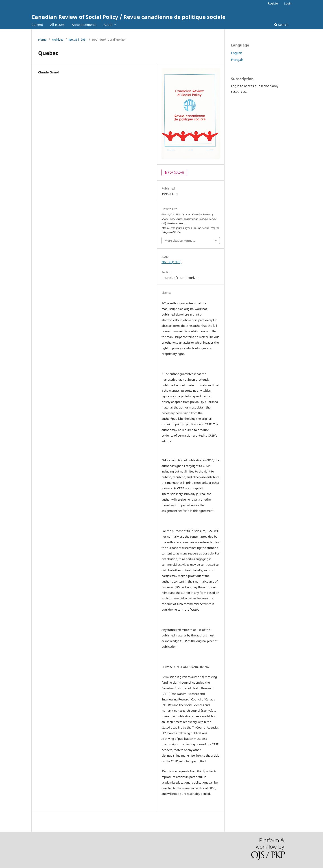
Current (37, 25)
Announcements (84, 25)
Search (281, 25)
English (237, 53)
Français (237, 60)
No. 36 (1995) (78, 40)
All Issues (57, 25)
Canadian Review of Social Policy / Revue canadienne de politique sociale (128, 17)
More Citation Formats (180, 241)
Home (42, 40)
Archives (58, 40)
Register (273, 3)
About (109, 25)
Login (288, 3)
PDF (173, 172)
